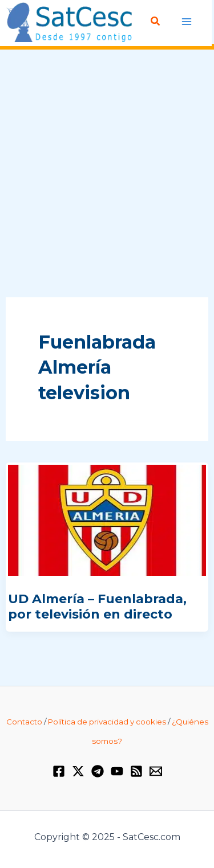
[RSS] (136, 771)
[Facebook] (59, 771)
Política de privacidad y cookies (107, 722)
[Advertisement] (107, 174)
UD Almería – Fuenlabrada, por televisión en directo (97, 606)
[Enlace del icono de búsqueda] (156, 22)
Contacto (24, 722)
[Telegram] (98, 771)
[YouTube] (117, 771)
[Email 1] (156, 771)
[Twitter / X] (78, 771)
